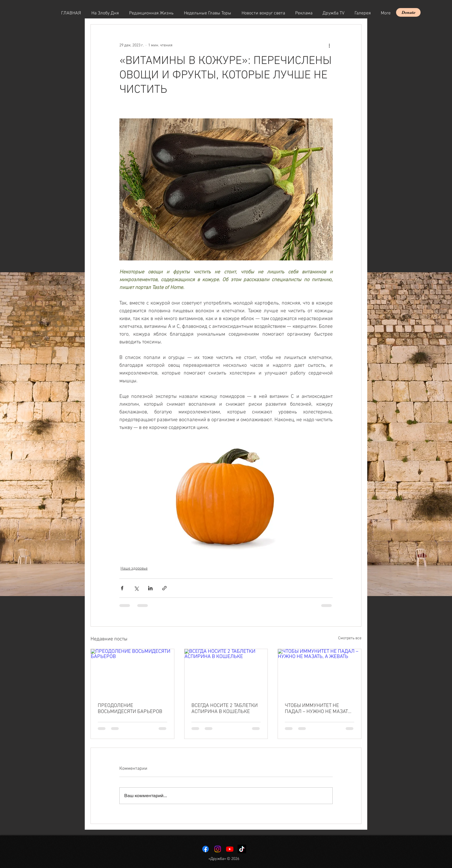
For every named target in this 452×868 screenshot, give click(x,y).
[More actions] (329, 45)
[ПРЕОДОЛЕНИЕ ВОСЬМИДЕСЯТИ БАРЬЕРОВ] (132, 672)
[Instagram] (218, 849)
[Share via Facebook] (122, 588)
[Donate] (408, 12)
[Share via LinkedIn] (150, 588)
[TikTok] (242, 849)
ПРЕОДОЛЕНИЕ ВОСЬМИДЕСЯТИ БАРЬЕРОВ (130, 709)
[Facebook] (206, 849)
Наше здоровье (134, 569)
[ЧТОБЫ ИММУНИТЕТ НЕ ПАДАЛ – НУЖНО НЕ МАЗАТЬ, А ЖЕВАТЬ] (320, 672)
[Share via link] (164, 588)
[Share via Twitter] (136, 588)
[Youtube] (230, 849)
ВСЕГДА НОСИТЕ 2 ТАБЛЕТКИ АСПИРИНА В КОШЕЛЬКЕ (225, 709)
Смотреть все (350, 638)
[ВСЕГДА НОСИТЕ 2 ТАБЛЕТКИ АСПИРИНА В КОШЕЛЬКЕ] (226, 672)
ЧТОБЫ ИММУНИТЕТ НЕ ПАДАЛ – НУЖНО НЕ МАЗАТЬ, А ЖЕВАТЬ (319, 709)
